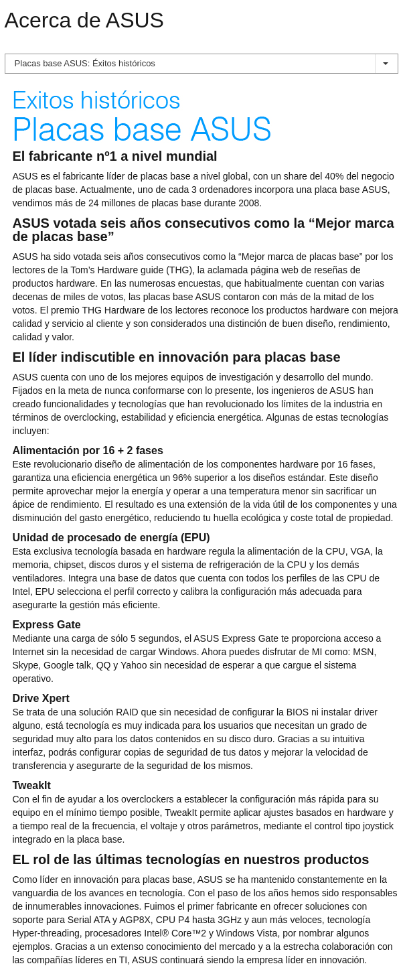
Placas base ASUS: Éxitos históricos (202, 63)
